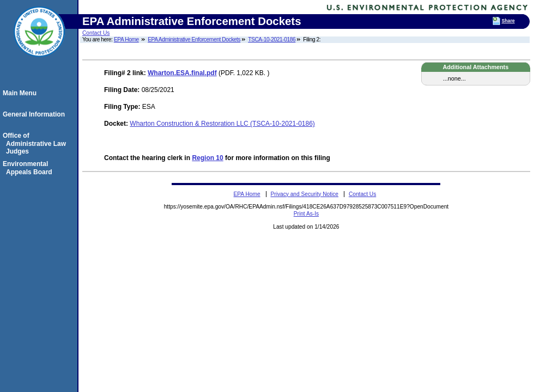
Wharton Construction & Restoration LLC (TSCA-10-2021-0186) (222, 124)
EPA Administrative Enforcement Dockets (194, 39)
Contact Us (96, 33)
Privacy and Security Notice (304, 194)
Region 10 (207, 158)
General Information (35, 114)
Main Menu (21, 93)
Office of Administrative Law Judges (36, 143)
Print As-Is (306, 214)
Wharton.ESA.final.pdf (182, 73)
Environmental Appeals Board (29, 168)
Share (508, 21)
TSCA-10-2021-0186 (272, 39)
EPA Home (126, 39)
